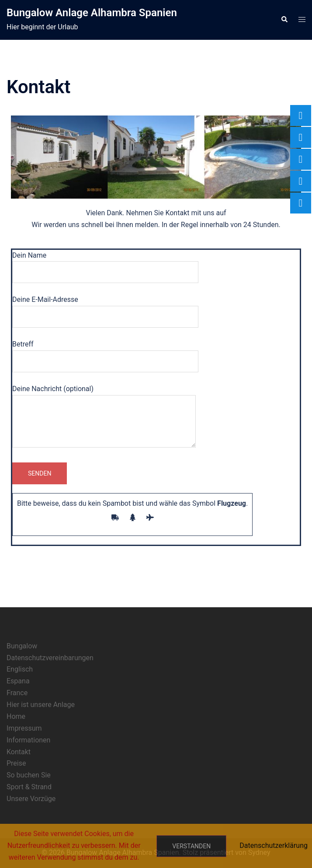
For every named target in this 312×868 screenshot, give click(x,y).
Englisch (20, 669)
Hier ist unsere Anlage (41, 705)
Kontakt (19, 752)
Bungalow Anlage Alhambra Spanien (92, 13)
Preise (16, 763)
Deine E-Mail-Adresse (105, 308)
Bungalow (22, 646)
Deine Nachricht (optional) (104, 417)
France (17, 693)
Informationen (28, 740)
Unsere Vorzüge (31, 799)
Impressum (24, 728)
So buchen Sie (29, 775)
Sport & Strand (29, 787)
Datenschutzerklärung (274, 845)
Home (16, 716)
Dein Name (105, 264)
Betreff (105, 353)
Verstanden (191, 846)
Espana (18, 681)
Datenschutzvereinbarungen (50, 658)
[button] (284, 20)
